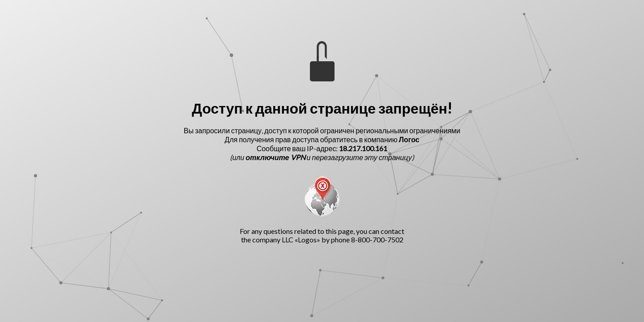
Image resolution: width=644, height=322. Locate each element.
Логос (409, 139)
